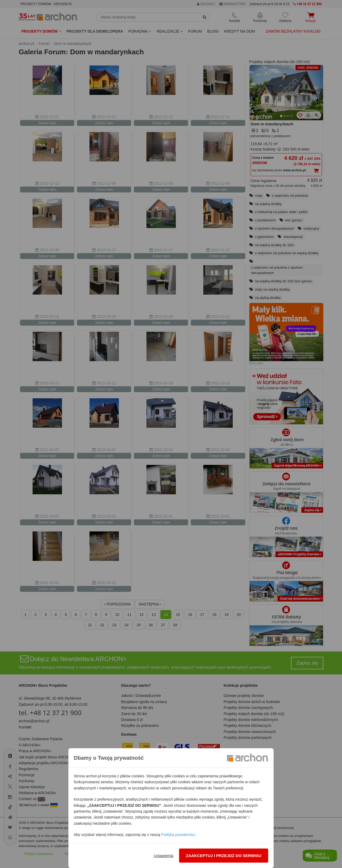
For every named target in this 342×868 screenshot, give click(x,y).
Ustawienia (163, 856)
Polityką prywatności (178, 835)
